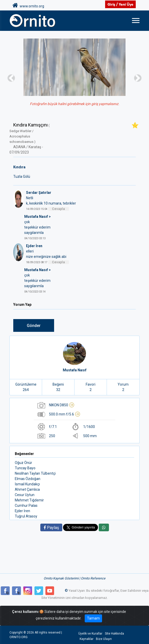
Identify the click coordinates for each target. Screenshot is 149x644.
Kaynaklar (86, 639)
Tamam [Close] (93, 618)
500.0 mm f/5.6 (65, 414)
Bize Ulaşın (104, 639)
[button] (11, 78)
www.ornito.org (28, 5)
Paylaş (51, 528)
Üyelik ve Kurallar (90, 634)
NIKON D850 (62, 405)
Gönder (34, 326)
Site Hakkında (114, 634)
